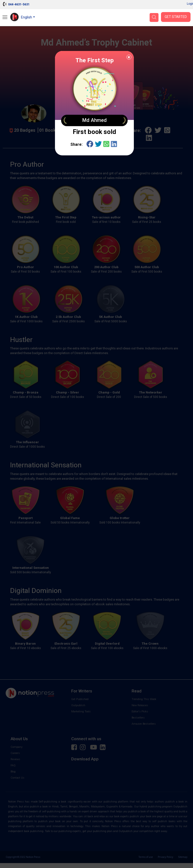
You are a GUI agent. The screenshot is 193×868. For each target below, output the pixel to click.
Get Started (176, 17)
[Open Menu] (5, 18)
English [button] (26, 17)
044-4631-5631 (19, 4)
